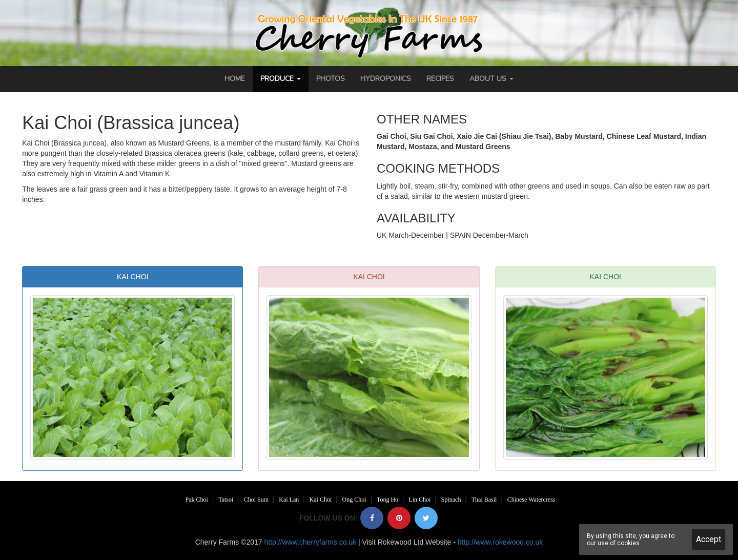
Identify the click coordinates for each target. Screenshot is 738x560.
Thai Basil (484, 500)
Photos (331, 79)
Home (235, 79)
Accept (709, 539)
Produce (281, 79)
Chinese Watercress (531, 500)
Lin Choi (419, 500)
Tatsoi (226, 500)
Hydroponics (386, 79)
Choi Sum (256, 500)
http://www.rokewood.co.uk (500, 542)
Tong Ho (387, 500)
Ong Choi (354, 500)
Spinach (451, 500)
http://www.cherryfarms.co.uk (310, 542)
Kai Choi (321, 500)
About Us (491, 79)
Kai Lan (289, 500)
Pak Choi (197, 500)
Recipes (440, 79)
